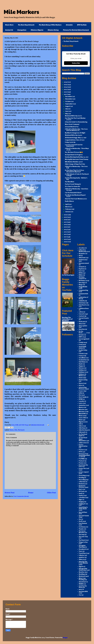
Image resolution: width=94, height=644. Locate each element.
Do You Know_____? (83, 332)
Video (81, 560)
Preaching (82, 476)
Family (81, 343)
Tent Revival (83, 523)
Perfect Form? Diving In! (73, 184)
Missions (82, 412)
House (12, 430)
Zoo (80, 595)
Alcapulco (82, 254)
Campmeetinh (83, 294)
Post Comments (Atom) (21, 496)
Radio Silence (69, 201)
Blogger (65, 638)
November (69, 99)
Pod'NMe (82, 459)
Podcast (82, 461)
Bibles (81, 275)
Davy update (83, 326)
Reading (81, 478)
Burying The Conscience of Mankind (67, 319)
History (81, 368)
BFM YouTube (82, 25)
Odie (16, 430)
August (68, 106)
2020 (66, 215)
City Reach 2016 (84, 305)
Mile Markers (21, 12)
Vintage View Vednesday (83, 569)
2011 (65, 237)
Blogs (81, 285)
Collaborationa (84, 309)
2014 (66, 230)
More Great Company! (72, 124)
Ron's (81, 489)
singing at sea (83, 504)
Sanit (81, 494)
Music (81, 416)
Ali (80, 256)
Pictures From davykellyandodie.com (84, 455)
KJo (80, 395)
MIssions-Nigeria (37, 30)
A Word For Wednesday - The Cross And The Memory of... (76, 130)
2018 (66, 220)
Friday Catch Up (70, 142)
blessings (82, 283)
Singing (81, 502)
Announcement (84, 263)
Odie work (82, 432)
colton (81, 312)
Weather (82, 572)
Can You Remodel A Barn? (73, 193)
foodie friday (83, 350)
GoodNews (82, 358)
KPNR (81, 399)
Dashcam (82, 322)
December (69, 97)
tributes (82, 555)
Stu (80, 519)
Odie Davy (82, 428)
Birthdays (82, 281)
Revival (81, 484)
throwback (82, 549)
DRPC (81, 337)
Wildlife (81, 584)
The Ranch (21, 430)
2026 (66, 82)
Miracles (82, 410)
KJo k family (83, 397)
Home (31, 493)
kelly (80, 393)
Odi (80, 424)
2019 (66, 217)
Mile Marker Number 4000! (74, 162)
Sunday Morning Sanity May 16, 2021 (77, 157)
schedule (82, 498)
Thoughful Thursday (82, 547)
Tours (81, 551)
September (69, 104)
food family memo (82, 347)
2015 (65, 227)
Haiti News (82, 362)
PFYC (80, 452)
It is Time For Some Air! (73, 187)
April (67, 204)
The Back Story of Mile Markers (50, 25)
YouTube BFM (83, 592)
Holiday (81, 370)
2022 (66, 92)
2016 (66, 225)
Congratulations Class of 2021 (75, 140)
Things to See (83, 542)
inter (80, 385)
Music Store (9, 25)
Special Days (83, 512)
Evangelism (22, 30)
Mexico (81, 407)
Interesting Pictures (83, 388)
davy (80, 324)
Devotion (82, 329)
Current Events (84, 318)
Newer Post (10, 493)
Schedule (69, 25)
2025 (66, 85)
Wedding (82, 574)
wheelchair (82, 582)
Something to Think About (83, 508)
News (81, 420)
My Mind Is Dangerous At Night (75, 133)
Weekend (82, 576)
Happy (81, 366)
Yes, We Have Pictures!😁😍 (74, 152)
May (67, 114)
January (68, 212)
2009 (66, 242)
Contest (81, 316)
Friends (81, 354)
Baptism (82, 269)
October (68, 102)
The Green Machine (82, 532)
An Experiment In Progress (74, 155)
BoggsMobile (83, 287)
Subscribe (76, 63)
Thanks (81, 529)
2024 (66, 87)
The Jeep (82, 535)
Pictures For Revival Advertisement (76, 30)
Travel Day (82, 553)
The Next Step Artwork (26, 25)
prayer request (84, 472)
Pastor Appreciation (83, 446)
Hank (80, 364)
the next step (83, 537)
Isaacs (81, 391)
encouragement (84, 339)
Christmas (82, 303)
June (67, 111)
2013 (66, 232)
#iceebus (82, 248)
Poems (81, 463)
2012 (65, 234)
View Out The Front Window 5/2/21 (76, 199)
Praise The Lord (84, 469)
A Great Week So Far (72, 127)
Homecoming (83, 380)
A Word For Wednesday (83, 251)
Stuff (80, 521)
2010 (66, 239)
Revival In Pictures (82, 487)
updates (82, 558)
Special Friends (84, 516)
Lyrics (81, 403)
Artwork (81, 267)
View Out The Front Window (83, 562)
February (68, 209)
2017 (65, 222)
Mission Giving (53, 30)
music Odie (82, 418)
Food (80, 345)
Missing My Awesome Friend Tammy (77, 159)
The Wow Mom (70, 182)
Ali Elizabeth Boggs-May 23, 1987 (76, 138)
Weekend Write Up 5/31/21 (73, 116)
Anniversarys (83, 260)
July (67, 109)
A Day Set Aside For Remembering (76, 122)
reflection (82, 482)
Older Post (51, 493)
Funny (81, 356)
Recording (82, 480)
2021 (65, 94)
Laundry (81, 401)
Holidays (82, 372)
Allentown (82, 258)
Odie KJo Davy (83, 430)
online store (83, 443)
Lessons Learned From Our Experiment (74, 146)
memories (82, 405)
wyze (80, 590)
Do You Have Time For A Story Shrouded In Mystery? (74, 171)
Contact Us (9, 30)
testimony (82, 527)
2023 (66, 90)
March (68, 207)
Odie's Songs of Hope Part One (75, 164)
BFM (80, 273)
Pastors (81, 450)
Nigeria (81, 422)
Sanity (81, 496)
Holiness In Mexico (82, 375)
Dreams (81, 335)
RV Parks (82, 492)
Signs (81, 500)
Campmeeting (83, 290)
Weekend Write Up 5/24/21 (74, 135)
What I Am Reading (82, 579)
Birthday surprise (82, 278)
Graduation (83, 360)
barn (80, 271)
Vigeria (81, 567)
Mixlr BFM (82, 414)
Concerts (82, 314)
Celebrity (82, 301)
